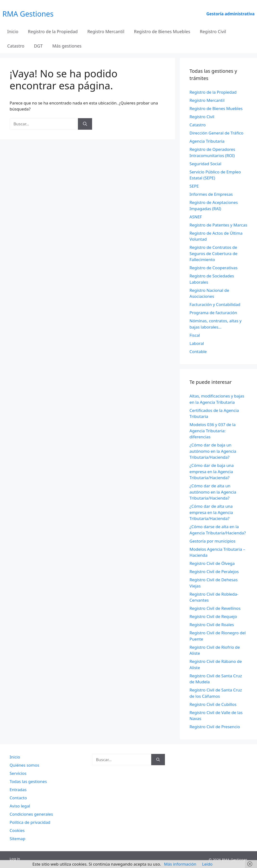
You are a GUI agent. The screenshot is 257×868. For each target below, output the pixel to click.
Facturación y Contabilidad (215, 304)
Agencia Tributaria (207, 141)
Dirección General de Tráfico (216, 133)
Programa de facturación (213, 313)
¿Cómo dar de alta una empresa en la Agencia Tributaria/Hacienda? (211, 512)
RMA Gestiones (28, 14)
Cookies (17, 830)
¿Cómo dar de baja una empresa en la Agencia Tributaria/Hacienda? (212, 471)
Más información (180, 864)
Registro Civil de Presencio (215, 727)
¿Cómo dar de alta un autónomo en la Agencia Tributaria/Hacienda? (213, 492)
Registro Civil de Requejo (213, 616)
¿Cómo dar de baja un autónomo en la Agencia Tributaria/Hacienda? (213, 451)
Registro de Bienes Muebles (162, 31)
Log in (15, 859)
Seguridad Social (205, 164)
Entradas (18, 790)
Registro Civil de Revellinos (215, 608)
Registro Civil (213, 31)
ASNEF (196, 217)
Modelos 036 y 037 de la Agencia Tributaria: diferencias (213, 431)
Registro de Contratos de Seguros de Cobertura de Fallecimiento (213, 253)
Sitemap (17, 839)
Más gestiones (67, 46)
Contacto (18, 798)
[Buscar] (85, 124)
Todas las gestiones (28, 781)
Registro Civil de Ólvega (212, 563)
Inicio (13, 31)
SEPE (194, 186)
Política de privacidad (30, 822)
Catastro (16, 46)
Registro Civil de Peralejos (214, 572)
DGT (38, 46)
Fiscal (195, 335)
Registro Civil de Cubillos (213, 704)
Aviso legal (20, 806)
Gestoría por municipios (212, 541)
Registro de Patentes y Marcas (218, 225)
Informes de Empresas (211, 194)
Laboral (197, 343)
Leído (207, 864)
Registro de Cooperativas (213, 268)
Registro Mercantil (106, 31)
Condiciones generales (31, 814)
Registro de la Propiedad (53, 31)
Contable (198, 351)
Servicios (18, 773)
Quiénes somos (24, 765)
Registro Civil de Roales (212, 625)
